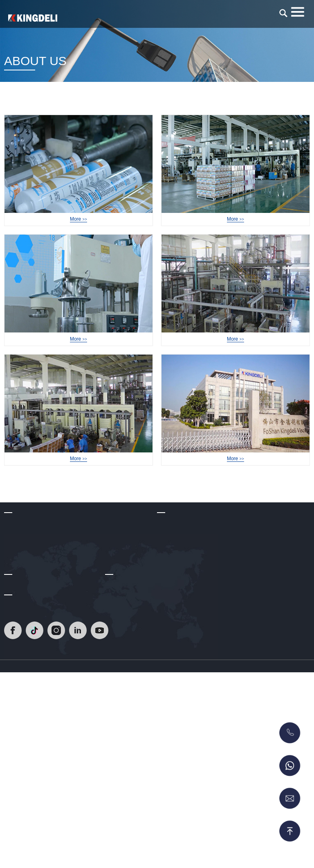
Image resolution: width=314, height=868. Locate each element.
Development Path (28, 590)
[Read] (33, 18)
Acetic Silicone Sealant (186, 615)
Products (168, 558)
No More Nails (175, 651)
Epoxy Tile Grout (178, 590)
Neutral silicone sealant (187, 603)
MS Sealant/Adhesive (184, 675)
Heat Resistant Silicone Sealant (197, 578)
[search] (283, 13)
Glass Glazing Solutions (187, 627)
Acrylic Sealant (176, 639)
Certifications (21, 615)
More (78, 238)
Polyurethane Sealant (184, 663)
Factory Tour (79, 228)
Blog (10, 708)
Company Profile (25, 578)
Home (255, 106)
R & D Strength (23, 603)
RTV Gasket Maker (181, 687)
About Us (16, 558)
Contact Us (119, 708)
